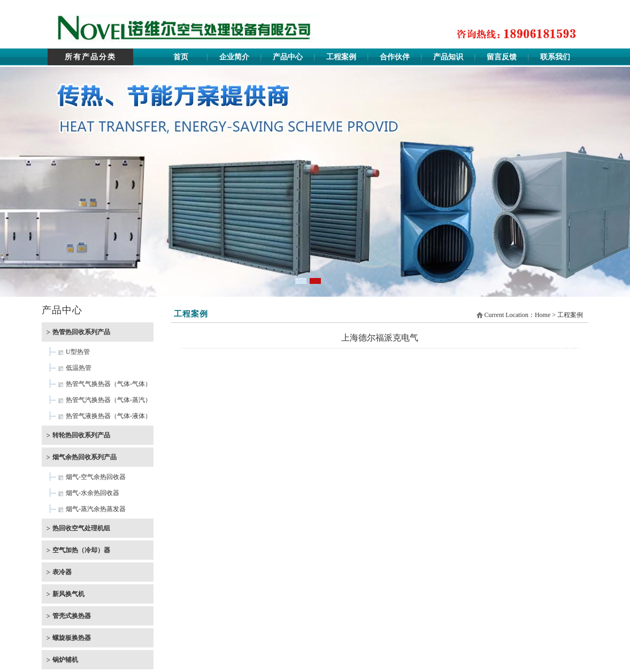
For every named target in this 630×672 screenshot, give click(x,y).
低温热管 (79, 368)
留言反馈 (502, 57)
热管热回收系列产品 (81, 332)
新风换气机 (68, 594)
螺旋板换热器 (72, 638)
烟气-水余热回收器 (93, 493)
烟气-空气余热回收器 (96, 477)
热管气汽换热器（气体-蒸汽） (109, 400)
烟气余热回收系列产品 (84, 457)
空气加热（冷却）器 (81, 550)
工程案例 (341, 57)
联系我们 (555, 57)
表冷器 (62, 572)
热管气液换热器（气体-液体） (109, 416)
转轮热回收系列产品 (81, 435)
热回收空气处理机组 (81, 528)
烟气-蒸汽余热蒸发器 (96, 509)
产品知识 (448, 57)
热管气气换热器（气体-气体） (109, 384)
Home (543, 315)
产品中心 (288, 57)
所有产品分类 (90, 57)
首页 (181, 57)
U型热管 (78, 352)
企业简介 (234, 57)
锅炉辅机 (65, 660)
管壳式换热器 (72, 616)
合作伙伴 (395, 57)
